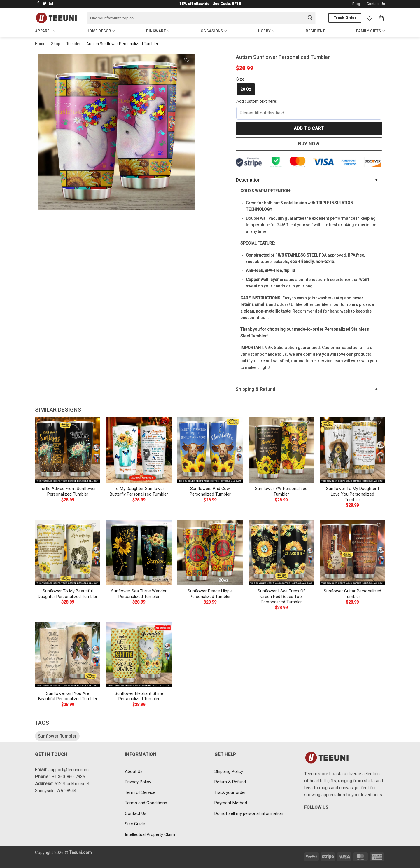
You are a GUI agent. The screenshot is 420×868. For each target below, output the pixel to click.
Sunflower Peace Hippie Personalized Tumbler (210, 594)
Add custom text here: (257, 101)
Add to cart (309, 128)
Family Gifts (371, 31)
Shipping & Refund (256, 389)
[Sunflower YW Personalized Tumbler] (281, 450)
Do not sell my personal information (249, 813)
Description (248, 180)
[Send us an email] (51, 4)
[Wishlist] (370, 18)
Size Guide (135, 824)
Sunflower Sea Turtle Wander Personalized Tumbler (139, 594)
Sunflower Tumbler (57, 736)
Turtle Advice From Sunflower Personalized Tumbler (68, 491)
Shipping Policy (229, 771)
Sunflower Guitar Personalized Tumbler (352, 594)
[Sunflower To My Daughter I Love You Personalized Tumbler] (352, 450)
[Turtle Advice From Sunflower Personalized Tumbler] (68, 450)
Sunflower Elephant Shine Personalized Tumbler (139, 696)
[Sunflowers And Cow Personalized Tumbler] (210, 450)
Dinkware (158, 31)
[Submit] (310, 18)
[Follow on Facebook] (38, 4)
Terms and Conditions (146, 803)
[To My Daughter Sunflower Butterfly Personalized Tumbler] (139, 450)
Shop (56, 44)
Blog (356, 4)
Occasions (214, 31)
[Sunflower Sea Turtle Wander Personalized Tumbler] (139, 552)
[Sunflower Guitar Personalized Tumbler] (352, 552)
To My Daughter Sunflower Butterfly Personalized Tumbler (139, 491)
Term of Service (140, 792)
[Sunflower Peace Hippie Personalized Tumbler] (210, 552)
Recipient (315, 31)
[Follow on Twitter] (45, 4)
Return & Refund (230, 782)
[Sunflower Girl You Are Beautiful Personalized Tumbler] (68, 654)
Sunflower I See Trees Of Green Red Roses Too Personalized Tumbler (281, 597)
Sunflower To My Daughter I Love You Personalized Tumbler (352, 494)
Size (240, 79)
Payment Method (231, 803)
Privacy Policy (138, 782)
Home (40, 44)
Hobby (266, 31)
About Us (134, 771)
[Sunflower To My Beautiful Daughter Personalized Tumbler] (68, 552)
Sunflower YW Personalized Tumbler (281, 491)
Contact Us (376, 4)
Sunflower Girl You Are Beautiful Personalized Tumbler (68, 696)
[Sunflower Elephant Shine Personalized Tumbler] (139, 654)
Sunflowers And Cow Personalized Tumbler (210, 491)
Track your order (230, 792)
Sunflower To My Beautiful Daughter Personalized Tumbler (68, 594)
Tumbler (73, 44)
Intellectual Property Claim (150, 834)
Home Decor (101, 31)
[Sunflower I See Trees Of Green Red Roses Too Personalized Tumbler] (281, 552)
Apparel (45, 31)
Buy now (309, 144)
